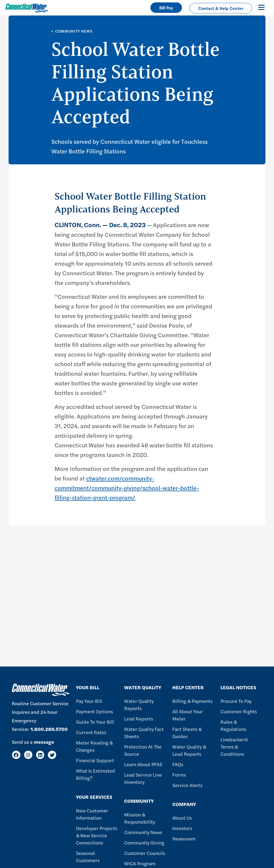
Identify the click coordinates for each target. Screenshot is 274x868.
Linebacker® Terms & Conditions (234, 747)
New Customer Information (92, 814)
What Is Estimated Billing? (96, 774)
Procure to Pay (236, 701)
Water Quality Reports (139, 704)
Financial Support (95, 760)
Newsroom (184, 838)
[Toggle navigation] (261, 7)
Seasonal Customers (88, 857)
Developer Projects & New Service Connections (97, 835)
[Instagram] (28, 755)
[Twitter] (52, 755)
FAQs (178, 764)
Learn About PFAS (143, 764)
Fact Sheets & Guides (187, 733)
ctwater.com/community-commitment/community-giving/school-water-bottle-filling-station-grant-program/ (127, 488)
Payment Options (94, 711)
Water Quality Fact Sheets (144, 733)
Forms (179, 775)
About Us (182, 818)
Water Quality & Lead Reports (189, 750)
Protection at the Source (143, 750)
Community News (143, 832)
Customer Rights (239, 711)
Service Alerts (187, 785)
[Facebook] (16, 755)
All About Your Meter (188, 715)
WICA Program (140, 863)
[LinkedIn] (40, 755)
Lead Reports (139, 718)
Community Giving (144, 842)
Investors (182, 828)
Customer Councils (145, 853)
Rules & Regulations (233, 725)
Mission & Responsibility (140, 818)
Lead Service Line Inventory (143, 778)
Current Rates (91, 732)
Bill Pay (166, 8)
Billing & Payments (192, 701)
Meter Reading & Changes (94, 746)
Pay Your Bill (89, 701)
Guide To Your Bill (95, 722)
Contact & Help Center (221, 8)
